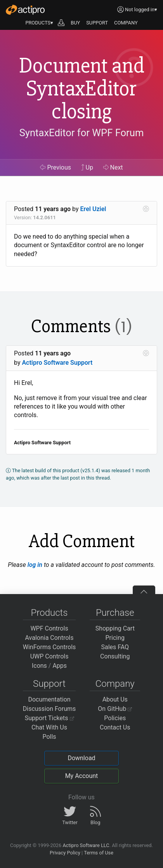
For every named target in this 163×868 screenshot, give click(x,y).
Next (113, 167)
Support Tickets (49, 718)
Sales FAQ (115, 647)
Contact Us (115, 727)
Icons (39, 666)
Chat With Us (49, 727)
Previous (55, 167)
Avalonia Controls (49, 638)
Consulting (115, 656)
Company (115, 684)
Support (49, 684)
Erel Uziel (93, 209)
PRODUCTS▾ (39, 23)
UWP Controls (49, 656)
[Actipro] (25, 10)
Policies (115, 718)
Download (81, 758)
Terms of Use (99, 853)
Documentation (49, 699)
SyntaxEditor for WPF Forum (82, 133)
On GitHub (115, 709)
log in (35, 565)
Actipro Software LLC (86, 845)
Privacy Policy (65, 853)
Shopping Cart (115, 628)
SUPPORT (97, 23)
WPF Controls (49, 628)
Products (49, 613)
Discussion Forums (49, 709)
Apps (60, 666)
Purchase (115, 613)
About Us (115, 699)
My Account (82, 776)
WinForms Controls (49, 647)
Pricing (115, 638)
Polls (49, 737)
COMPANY (126, 23)
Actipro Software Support (57, 363)
